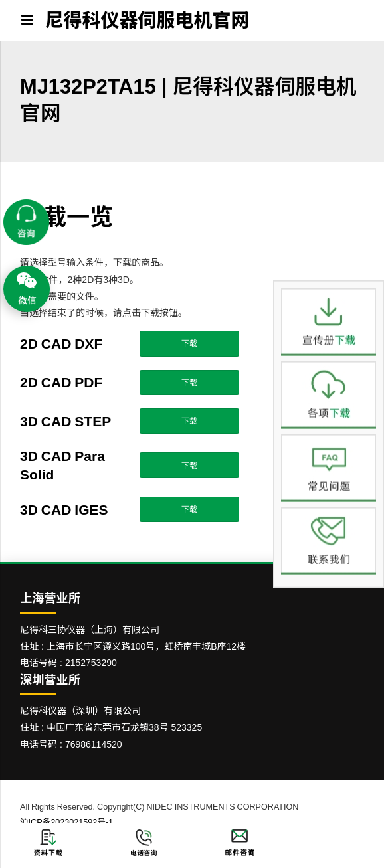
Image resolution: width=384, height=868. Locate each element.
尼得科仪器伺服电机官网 (147, 20)
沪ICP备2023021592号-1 (66, 822)
